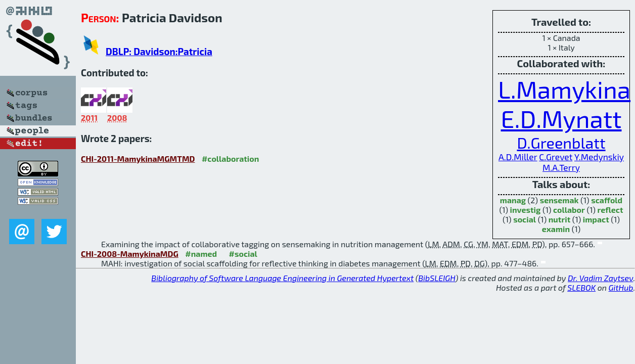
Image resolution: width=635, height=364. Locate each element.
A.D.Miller (518, 157)
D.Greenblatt (561, 142)
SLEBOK (581, 287)
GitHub (621, 287)
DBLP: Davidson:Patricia (159, 51)
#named (201, 254)
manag (513, 200)
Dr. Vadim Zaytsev (600, 278)
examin (556, 229)
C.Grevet (556, 157)
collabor (569, 210)
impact (596, 219)
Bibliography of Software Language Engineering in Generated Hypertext (282, 278)
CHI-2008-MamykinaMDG (130, 254)
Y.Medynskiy (599, 157)
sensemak (559, 200)
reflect (610, 210)
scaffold (607, 200)
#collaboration (230, 158)
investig (526, 210)
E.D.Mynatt (561, 118)
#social (243, 254)
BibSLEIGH (437, 278)
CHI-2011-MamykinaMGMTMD (138, 158)
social (525, 219)
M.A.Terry (561, 168)
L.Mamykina (564, 89)
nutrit (559, 219)
